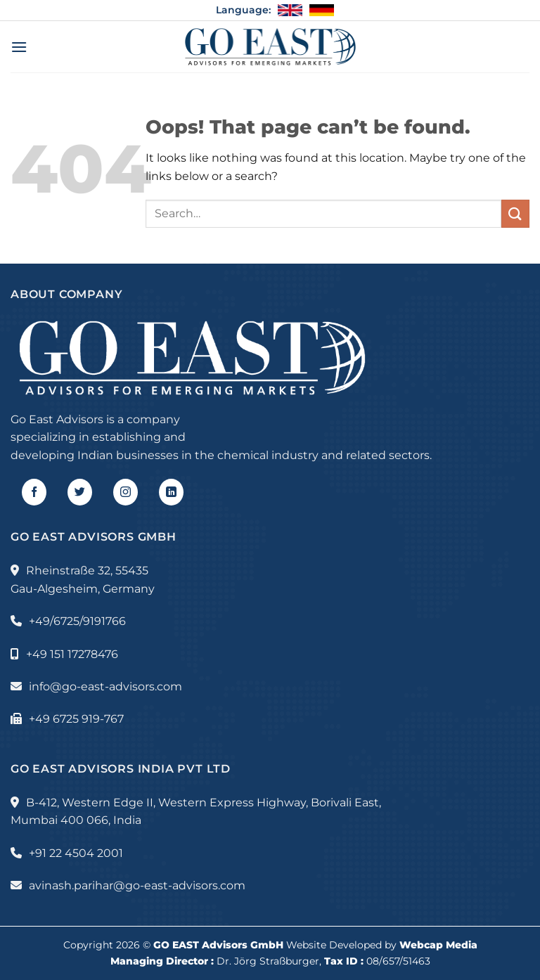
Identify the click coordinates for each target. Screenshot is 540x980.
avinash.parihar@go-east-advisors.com (137, 885)
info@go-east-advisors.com (105, 686)
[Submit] (515, 213)
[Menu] (19, 47)
